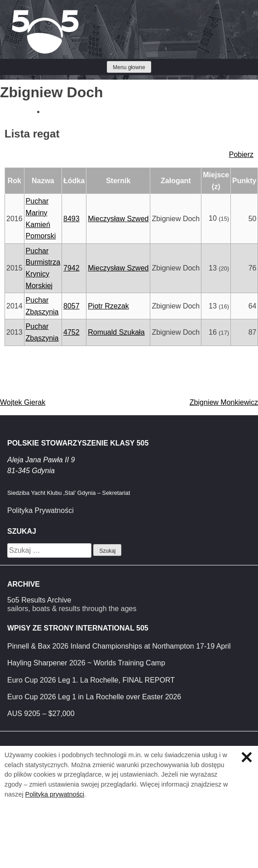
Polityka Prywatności (41, 510)
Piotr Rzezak (108, 306)
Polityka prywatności (55, 794)
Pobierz (241, 154)
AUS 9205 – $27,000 (41, 714)
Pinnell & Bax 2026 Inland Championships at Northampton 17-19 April (119, 646)
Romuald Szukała (116, 332)
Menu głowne (129, 67)
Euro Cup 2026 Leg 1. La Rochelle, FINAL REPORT (91, 680)
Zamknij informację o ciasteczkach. (247, 757)
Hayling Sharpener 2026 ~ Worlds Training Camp (86, 663)
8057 (72, 306)
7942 (72, 268)
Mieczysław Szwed (118, 219)
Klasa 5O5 (27, 14)
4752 (72, 332)
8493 (72, 219)
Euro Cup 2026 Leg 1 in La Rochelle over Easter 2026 (94, 697)
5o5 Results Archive (39, 600)
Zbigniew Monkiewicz (224, 402)
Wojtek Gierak (23, 402)
